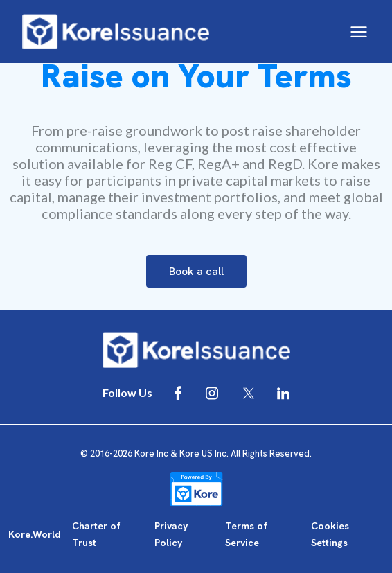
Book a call (196, 271)
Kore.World (35, 534)
